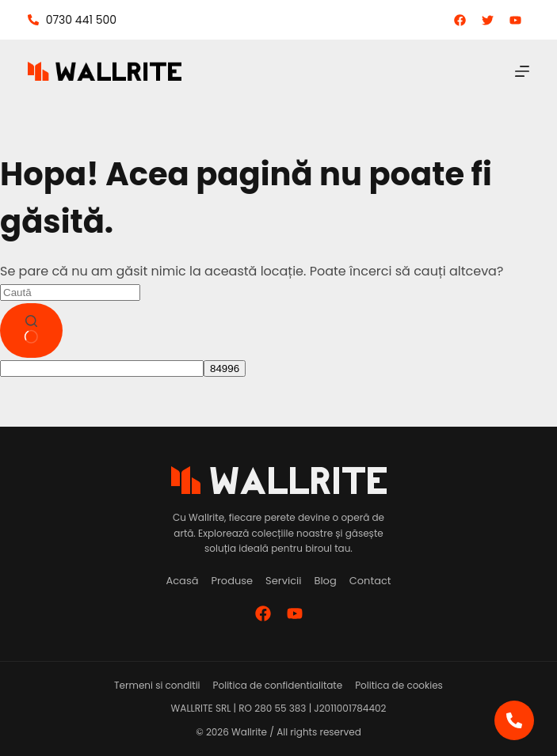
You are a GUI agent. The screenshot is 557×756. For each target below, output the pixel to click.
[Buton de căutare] (31, 331)
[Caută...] (70, 293)
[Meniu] (522, 71)
